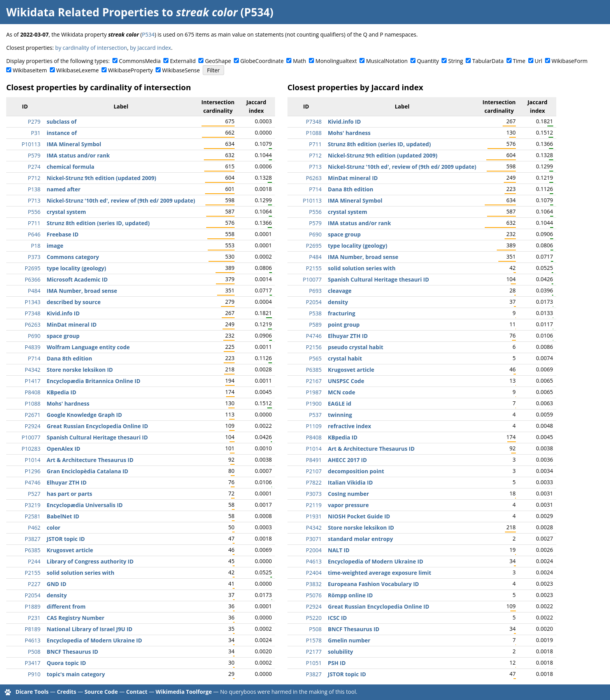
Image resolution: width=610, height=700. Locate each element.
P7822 (314, 482)
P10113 (31, 144)
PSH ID (337, 663)
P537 (315, 415)
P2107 (314, 471)
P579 (34, 155)
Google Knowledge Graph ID (84, 415)
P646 (34, 234)
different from (66, 606)
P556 (34, 212)
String (456, 61)
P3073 (314, 494)
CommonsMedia (140, 61)
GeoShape (218, 61)
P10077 (31, 437)
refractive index (350, 426)
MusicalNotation (387, 61)
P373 (34, 257)
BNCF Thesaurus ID (72, 652)
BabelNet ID (63, 516)
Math (300, 61)
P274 (34, 167)
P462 (34, 528)
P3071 (314, 539)
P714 (34, 358)
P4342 (33, 370)
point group (344, 325)
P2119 (314, 505)
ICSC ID (337, 618)
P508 (34, 652)
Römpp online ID (351, 595)
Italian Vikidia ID (351, 482)
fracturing (342, 313)
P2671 (33, 415)
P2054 (33, 595)
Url (538, 61)
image (55, 246)
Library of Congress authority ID (90, 561)
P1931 (314, 516)
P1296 (33, 471)
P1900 (314, 403)
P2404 (314, 573)
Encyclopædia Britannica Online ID (94, 381)
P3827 (33, 539)
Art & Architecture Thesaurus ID (90, 460)
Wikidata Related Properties (82, 12)
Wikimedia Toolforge (184, 692)
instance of (62, 133)
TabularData (488, 61)
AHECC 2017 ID (347, 460)
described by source (74, 302)
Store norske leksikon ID (80, 370)
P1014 (33, 460)
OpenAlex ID (63, 449)
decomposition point (356, 471)
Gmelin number (349, 640)
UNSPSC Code (346, 381)
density (57, 595)
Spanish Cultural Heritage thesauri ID (97, 437)
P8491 (314, 460)
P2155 (33, 573)
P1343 (33, 302)
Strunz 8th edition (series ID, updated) (98, 223)
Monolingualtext (336, 61)
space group (63, 336)
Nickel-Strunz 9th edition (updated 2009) (102, 178)
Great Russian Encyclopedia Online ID (97, 426)
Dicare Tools (32, 692)
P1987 (314, 392)
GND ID (57, 584)
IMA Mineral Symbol (74, 144)
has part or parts (69, 494)
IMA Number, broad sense (82, 291)
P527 (34, 494)
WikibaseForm (570, 61)
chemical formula (70, 167)
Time (519, 61)
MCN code (342, 392)
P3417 (33, 663)
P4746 (33, 482)
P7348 (33, 313)
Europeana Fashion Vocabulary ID (373, 584)
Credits (67, 692)
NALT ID (339, 550)
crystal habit (345, 358)
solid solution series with (81, 573)
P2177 (314, 652)
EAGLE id (340, 403)
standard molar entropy (360, 539)
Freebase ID (63, 234)
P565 (315, 358)
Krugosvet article (70, 550)
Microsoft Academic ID (77, 279)
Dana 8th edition (69, 358)
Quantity (428, 61)
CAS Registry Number (75, 618)
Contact (137, 692)
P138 (34, 189)
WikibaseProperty (131, 70)
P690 (34, 336)
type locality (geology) (76, 268)
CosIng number (349, 494)
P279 (34, 122)
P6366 (33, 279)
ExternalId (183, 61)
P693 (315, 291)
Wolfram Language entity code (88, 347)
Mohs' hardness (68, 403)
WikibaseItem (30, 70)
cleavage (340, 291)
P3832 (314, 584)
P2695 (33, 268)
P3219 (33, 505)
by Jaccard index (151, 48)
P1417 (33, 381)
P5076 (314, 595)
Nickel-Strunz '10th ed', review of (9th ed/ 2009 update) (121, 200)
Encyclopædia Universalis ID (85, 505)
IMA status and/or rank (78, 155)
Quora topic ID (66, 663)
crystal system (66, 212)
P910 (34, 674)
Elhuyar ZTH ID (67, 482)
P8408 (33, 392)
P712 (34, 178)
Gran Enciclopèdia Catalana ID (88, 471)
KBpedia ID (61, 392)
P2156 (314, 347)
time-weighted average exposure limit (380, 573)
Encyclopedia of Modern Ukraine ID (94, 640)
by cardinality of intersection (91, 48)
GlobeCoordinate (262, 61)
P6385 (33, 550)
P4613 (33, 640)
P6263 (33, 325)
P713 (34, 200)
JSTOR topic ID (66, 539)
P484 (34, 291)
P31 (36, 133)
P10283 (31, 449)
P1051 (314, 663)
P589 (315, 325)
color (53, 528)
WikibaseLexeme (78, 70)
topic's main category (76, 674)
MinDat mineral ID (72, 325)
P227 (34, 584)
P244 (34, 561)
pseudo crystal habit (356, 347)
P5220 (314, 618)
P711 (34, 223)
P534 (148, 34)
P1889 (33, 606)
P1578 (314, 640)
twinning (340, 415)
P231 (34, 618)
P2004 (314, 550)
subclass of (62, 122)
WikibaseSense (181, 70)
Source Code (101, 692)
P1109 (314, 426)
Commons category (73, 257)
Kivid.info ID (63, 313)
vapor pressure (348, 505)
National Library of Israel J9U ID (89, 629)
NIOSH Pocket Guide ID (359, 516)
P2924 (33, 426)
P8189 (33, 629)
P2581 (33, 516)
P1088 (33, 403)
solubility (341, 652)
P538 (315, 313)
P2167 (314, 381)
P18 (36, 246)
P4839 (33, 347)
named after (64, 189)
